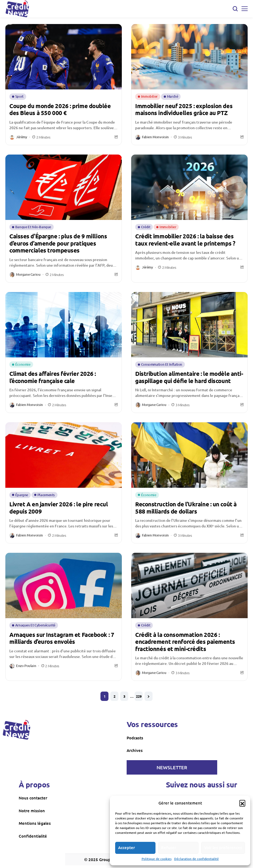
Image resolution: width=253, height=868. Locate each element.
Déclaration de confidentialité (196, 859)
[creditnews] (17, 730)
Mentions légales (35, 823)
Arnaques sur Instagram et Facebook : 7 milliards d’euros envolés (62, 638)
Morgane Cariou (28, 275)
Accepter (126, 847)
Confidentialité (33, 836)
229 (139, 696)
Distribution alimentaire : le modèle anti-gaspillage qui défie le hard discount (189, 377)
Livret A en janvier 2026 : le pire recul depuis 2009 (59, 508)
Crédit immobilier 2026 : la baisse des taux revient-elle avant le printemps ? (185, 240)
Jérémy (22, 137)
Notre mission (32, 811)
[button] (242, 803)
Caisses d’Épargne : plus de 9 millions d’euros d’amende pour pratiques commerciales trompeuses (58, 243)
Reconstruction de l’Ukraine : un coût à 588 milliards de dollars (186, 508)
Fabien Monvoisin (155, 137)
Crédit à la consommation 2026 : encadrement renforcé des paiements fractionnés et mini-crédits (185, 642)
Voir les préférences (223, 847)
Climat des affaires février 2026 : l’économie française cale (53, 377)
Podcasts (135, 738)
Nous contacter (33, 798)
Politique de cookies (157, 859)
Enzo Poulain (26, 666)
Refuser (169, 847)
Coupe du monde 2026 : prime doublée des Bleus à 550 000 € (60, 109)
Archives (135, 750)
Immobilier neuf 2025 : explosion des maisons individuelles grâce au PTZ (184, 109)
